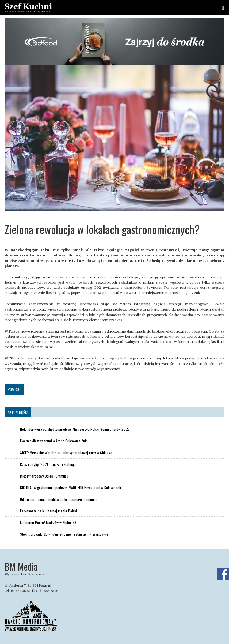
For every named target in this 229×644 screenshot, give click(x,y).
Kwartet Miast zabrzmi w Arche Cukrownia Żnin (54, 441)
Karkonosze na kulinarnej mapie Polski (48, 511)
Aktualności (18, 412)
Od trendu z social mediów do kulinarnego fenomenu (59, 499)
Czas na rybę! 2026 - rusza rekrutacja (48, 464)
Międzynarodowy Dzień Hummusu (44, 476)
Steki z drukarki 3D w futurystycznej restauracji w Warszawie (64, 534)
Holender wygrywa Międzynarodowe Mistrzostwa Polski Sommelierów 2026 (75, 429)
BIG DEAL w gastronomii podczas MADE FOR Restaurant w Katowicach (71, 488)
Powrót (14, 389)
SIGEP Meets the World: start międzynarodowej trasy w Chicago (66, 453)
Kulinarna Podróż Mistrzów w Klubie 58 (48, 522)
